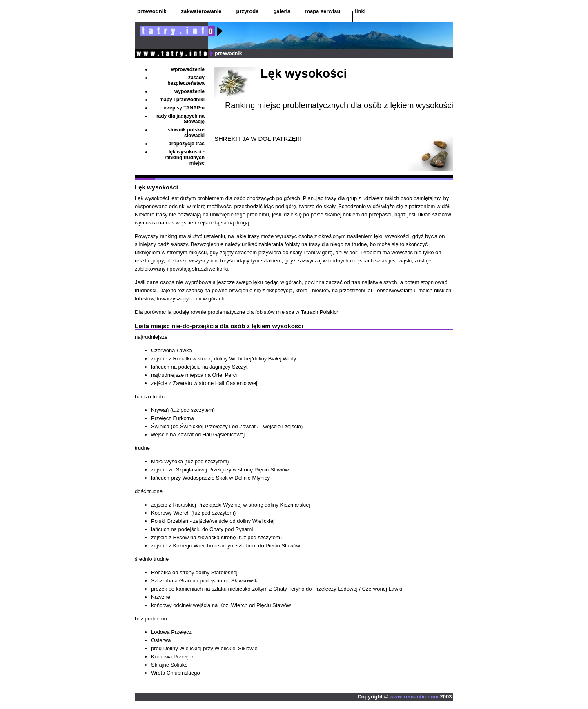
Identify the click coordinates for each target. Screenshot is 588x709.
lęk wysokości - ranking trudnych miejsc (185, 158)
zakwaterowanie (202, 11)
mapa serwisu (323, 11)
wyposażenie (189, 91)
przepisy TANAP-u (183, 108)
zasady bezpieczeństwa (186, 80)
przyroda (248, 11)
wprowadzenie (188, 69)
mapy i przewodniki (182, 100)
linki (360, 11)
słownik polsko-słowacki (186, 133)
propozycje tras (186, 144)
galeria (282, 11)
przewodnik (152, 11)
